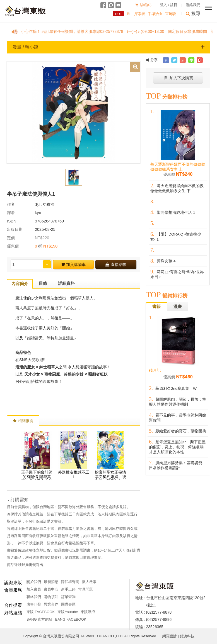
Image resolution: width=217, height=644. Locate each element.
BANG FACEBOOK (71, 619)
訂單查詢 (68, 597)
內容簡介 (20, 284)
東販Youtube (68, 612)
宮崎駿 (171, 14)
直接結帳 (116, 265)
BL (129, 14)
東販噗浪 (88, 612)
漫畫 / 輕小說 (108, 47)
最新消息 (51, 582)
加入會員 (34, 589)
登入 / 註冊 (169, 5)
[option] (74, 112)
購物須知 (51, 597)
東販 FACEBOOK (41, 612)
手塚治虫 (155, 14)
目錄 (43, 283)
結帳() (143, 5)
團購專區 (68, 604)
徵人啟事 (89, 582)
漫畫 (178, 306)
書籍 (156, 306)
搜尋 (193, 14)
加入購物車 (73, 265)
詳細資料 (66, 283)
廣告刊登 (34, 604)
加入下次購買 (178, 78)
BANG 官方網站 (39, 619)
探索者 (140, 14)
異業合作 (51, 604)
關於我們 (34, 582)
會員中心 (51, 589)
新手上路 (68, 589)
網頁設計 (170, 636)
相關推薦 (23, 421)
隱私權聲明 (70, 582)
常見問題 (86, 589)
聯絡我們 (193, 5)
